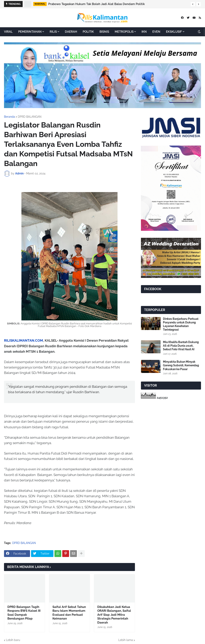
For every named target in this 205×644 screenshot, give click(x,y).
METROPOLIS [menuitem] (124, 32)
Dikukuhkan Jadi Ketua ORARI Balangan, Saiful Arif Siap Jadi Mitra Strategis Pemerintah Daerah (114, 615)
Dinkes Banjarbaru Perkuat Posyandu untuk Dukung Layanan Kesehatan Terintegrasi (181, 324)
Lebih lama (126, 640)
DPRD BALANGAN (30, 117)
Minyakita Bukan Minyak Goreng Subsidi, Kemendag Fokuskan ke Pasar (181, 365)
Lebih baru (13, 640)
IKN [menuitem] (144, 32)
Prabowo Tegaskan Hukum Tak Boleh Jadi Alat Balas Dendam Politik (96, 4)
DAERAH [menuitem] (71, 32)
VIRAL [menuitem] (8, 32)
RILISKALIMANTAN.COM (24, 340)
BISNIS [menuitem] (104, 32)
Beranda (10, 117)
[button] (193, 4)
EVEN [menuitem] (156, 32)
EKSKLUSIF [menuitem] (174, 32)
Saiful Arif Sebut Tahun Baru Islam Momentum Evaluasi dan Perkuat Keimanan (69, 613)
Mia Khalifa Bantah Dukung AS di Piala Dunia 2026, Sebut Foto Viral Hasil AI (181, 346)
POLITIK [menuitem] (88, 32)
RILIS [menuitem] (53, 32)
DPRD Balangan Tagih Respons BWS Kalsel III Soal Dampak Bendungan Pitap (24, 613)
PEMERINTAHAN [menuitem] (30, 32)
